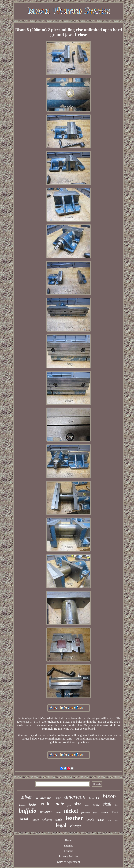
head (24, 819)
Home (69, 840)
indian (101, 820)
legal (61, 825)
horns (22, 805)
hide (32, 804)
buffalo (27, 811)
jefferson (85, 813)
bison (109, 796)
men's (87, 806)
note (60, 804)
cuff (116, 820)
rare (109, 820)
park (59, 819)
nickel (71, 811)
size (78, 804)
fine (116, 805)
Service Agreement (69, 862)
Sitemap (69, 846)
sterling (105, 813)
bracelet (94, 798)
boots (90, 819)
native (96, 805)
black (115, 812)
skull (107, 804)
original (47, 820)
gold (69, 806)
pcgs (95, 813)
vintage (76, 826)
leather (74, 818)
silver (27, 797)
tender (46, 804)
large (58, 798)
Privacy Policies (69, 856)
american (75, 797)
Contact (69, 851)
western (46, 812)
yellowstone (43, 798)
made (35, 819)
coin (58, 812)
